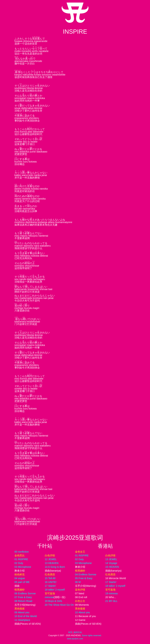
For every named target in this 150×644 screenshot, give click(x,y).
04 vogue (20, 578)
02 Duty (19, 563)
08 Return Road (23, 601)
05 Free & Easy (84, 578)
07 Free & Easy (23, 597)
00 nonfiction (22, 552)
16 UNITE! (51, 582)
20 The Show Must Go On (59, 605)
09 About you (22, 612)
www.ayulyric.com (75, 639)
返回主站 (78, 632)
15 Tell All (50, 578)
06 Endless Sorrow (25, 593)
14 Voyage (111, 563)
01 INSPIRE (21, 559)
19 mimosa (112, 593)
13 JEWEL (111, 559)
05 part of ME (22, 582)
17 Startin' (50, 586)
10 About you (83, 612)
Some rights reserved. (92, 635)
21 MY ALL (111, 601)
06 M (78, 582)
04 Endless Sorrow (86, 574)
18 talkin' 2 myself (55, 590)
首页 (70, 632)
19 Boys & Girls (53, 601)
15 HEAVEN (112, 567)
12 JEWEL (51, 559)
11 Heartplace (22, 620)
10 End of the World (26, 616)
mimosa (49, 597)
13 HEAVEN (52, 563)
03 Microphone (23, 567)
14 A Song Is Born (55, 567)
